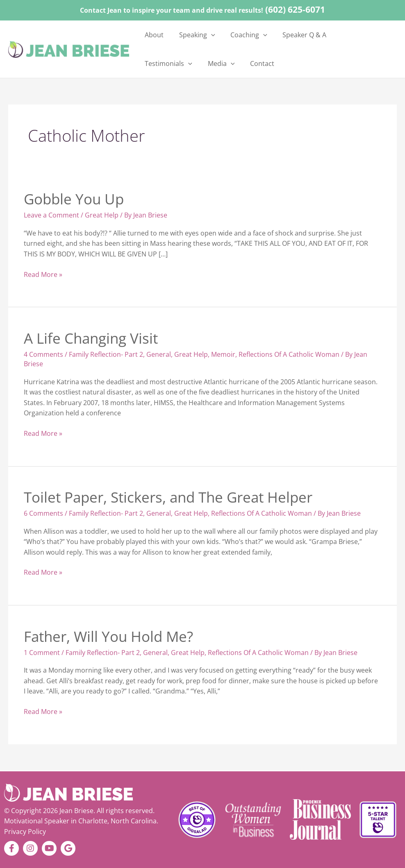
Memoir (223, 354)
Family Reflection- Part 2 (106, 354)
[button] (203, 35)
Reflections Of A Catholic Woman (289, 354)
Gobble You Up (74, 199)
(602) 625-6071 (295, 9)
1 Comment (42, 653)
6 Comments (43, 513)
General (159, 354)
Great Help (102, 215)
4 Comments (43, 354)
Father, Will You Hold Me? (108, 636)
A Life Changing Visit (91, 338)
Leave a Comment (51, 215)
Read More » (43, 274)
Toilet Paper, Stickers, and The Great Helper (168, 497)
